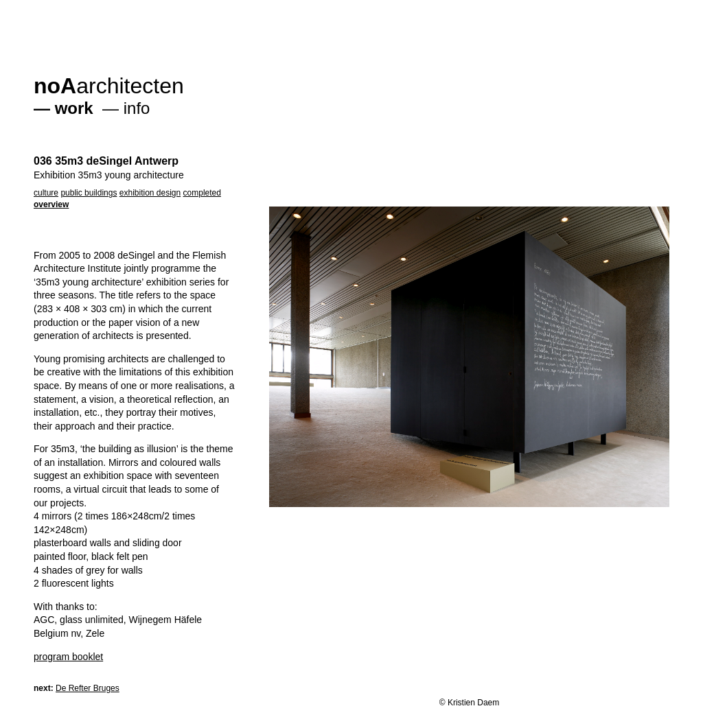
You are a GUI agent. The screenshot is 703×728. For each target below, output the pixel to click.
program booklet (68, 657)
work (74, 108)
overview (51, 204)
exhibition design (150, 193)
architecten (109, 86)
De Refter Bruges (88, 688)
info (137, 108)
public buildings (89, 193)
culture (46, 193)
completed (202, 193)
